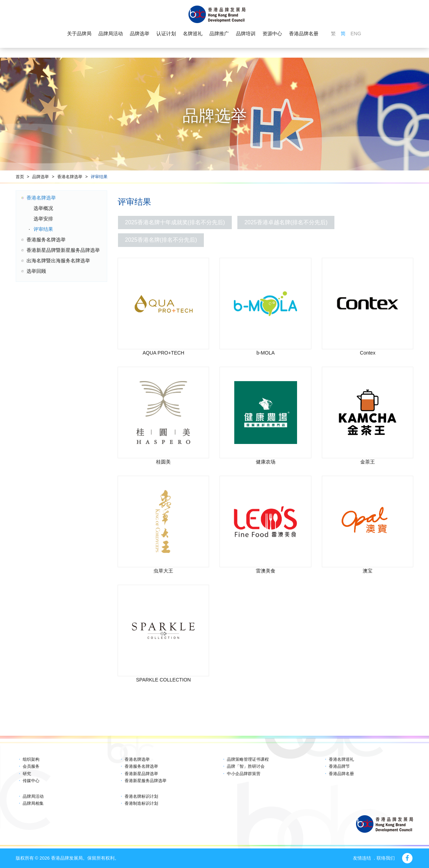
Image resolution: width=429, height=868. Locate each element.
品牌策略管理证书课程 (248, 759)
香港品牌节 (339, 766)
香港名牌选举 (70, 177)
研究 (27, 774)
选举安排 (43, 219)
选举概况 (43, 208)
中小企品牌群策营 (244, 774)
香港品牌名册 (304, 34)
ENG (356, 34)
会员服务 (31, 766)
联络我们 (386, 858)
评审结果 (99, 177)
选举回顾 (36, 271)
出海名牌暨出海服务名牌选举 (58, 261)
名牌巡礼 (193, 34)
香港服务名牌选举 (46, 240)
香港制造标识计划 (141, 803)
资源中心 (272, 34)
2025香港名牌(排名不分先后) (161, 240)
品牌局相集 (33, 803)
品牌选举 (140, 34)
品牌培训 (246, 34)
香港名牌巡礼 (341, 759)
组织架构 (31, 759)
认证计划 (166, 34)
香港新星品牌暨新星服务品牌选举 (63, 250)
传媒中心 (31, 781)
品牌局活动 (111, 34)
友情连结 (362, 858)
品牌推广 (219, 34)
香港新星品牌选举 (141, 774)
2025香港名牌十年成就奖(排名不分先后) (175, 222)
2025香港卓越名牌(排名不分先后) (286, 222)
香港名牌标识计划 (141, 796)
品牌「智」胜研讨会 (246, 766)
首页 (20, 177)
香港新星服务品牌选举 (146, 781)
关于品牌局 (79, 34)
